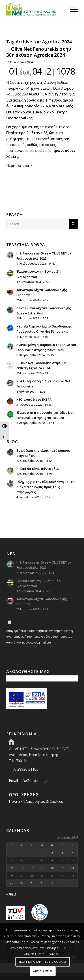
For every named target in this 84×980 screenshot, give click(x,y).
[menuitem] (72, 9)
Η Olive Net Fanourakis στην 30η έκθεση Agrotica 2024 (39, 52)
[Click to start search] (73, 224)
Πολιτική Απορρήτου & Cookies (36, 801)
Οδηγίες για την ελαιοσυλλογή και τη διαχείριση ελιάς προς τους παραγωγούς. (45, 487)
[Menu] (72, 9)
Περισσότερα (20, 166)
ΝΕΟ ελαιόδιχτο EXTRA (34, 399)
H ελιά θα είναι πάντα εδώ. (38, 469)
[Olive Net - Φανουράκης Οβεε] (35, 9)
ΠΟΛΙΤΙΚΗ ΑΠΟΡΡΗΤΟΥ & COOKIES (43, 962)
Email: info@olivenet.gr (28, 781)
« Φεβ (11, 894)
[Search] (42, 224)
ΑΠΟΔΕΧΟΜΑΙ (43, 971)
